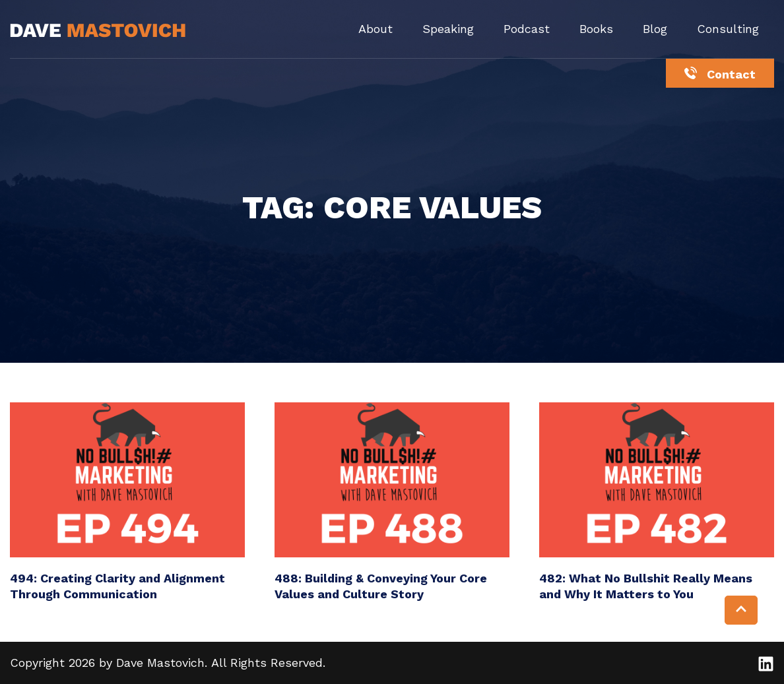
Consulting (728, 29)
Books (596, 29)
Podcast (527, 29)
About (376, 29)
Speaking (448, 29)
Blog (655, 29)
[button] (741, 610)
